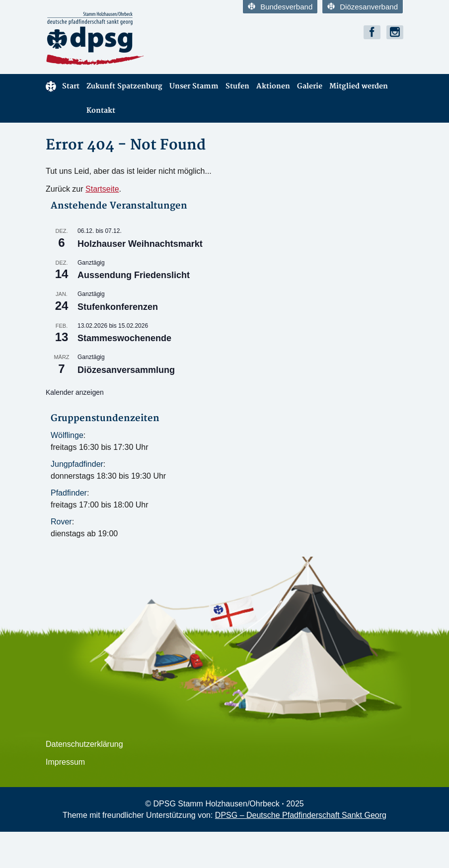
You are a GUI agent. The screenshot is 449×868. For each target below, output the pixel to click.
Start (63, 86)
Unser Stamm (194, 86)
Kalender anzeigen (75, 392)
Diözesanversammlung (126, 370)
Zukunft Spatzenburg (124, 86)
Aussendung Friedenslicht (134, 275)
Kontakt (101, 110)
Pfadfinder (69, 493)
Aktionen (273, 86)
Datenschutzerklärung (84, 744)
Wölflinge (67, 435)
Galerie (310, 86)
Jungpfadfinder (77, 464)
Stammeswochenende (124, 338)
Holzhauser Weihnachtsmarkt (140, 244)
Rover (61, 522)
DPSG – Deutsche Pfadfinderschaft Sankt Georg (301, 815)
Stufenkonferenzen (118, 307)
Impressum (65, 762)
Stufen (237, 86)
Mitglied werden (359, 86)
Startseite (102, 189)
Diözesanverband (363, 7)
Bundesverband (280, 7)
